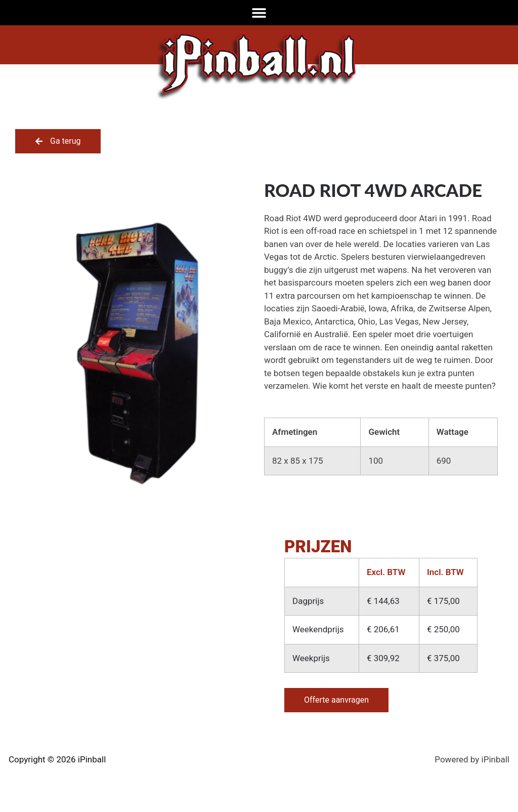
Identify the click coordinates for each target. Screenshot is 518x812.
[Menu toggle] (259, 13)
